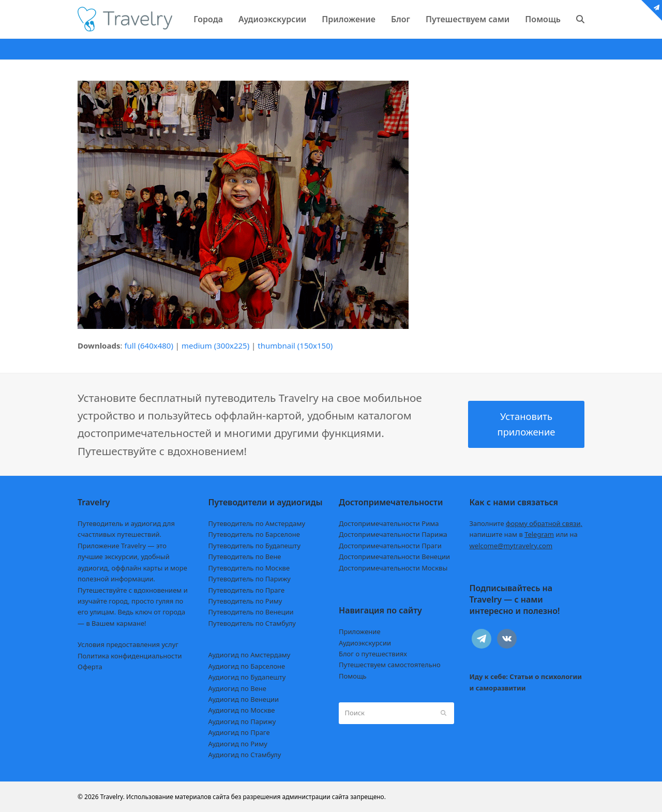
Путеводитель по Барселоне (254, 534)
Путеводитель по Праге (247, 590)
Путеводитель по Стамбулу (252, 623)
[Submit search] (443, 713)
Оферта (90, 667)
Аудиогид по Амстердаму (250, 655)
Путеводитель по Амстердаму (257, 523)
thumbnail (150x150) (295, 345)
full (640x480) (149, 345)
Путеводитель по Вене (245, 557)
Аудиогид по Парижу (242, 721)
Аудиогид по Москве (242, 710)
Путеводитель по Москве (249, 568)
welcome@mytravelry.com (511, 546)
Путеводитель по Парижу (250, 579)
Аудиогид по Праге (239, 732)
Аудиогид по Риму (238, 744)
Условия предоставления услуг (128, 644)
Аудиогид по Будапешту (247, 677)
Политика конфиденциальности (130, 656)
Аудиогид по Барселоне (247, 666)
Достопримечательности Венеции (394, 557)
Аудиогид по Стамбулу (245, 755)
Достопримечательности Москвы (393, 568)
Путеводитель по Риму (245, 601)
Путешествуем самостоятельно (390, 665)
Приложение (360, 631)
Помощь (353, 676)
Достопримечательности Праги (390, 546)
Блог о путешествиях (373, 654)
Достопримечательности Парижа (393, 534)
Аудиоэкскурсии (365, 643)
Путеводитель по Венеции (251, 612)
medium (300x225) (215, 345)
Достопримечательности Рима (389, 523)
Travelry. (112, 797)
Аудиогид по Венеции (244, 699)
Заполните (526, 523)
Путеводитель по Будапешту (255, 546)
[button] (580, 19)
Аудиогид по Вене (237, 688)
